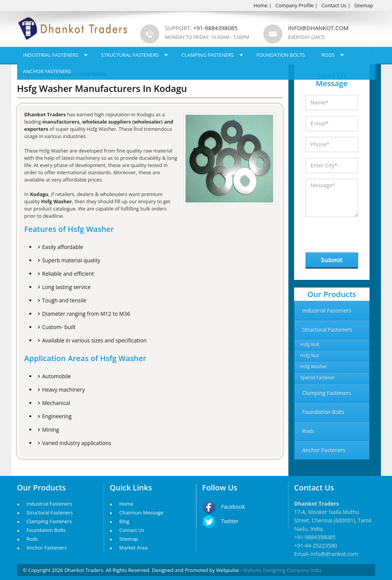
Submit (332, 260)
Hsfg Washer (314, 367)
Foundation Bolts (281, 55)
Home (261, 5)
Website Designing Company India (282, 570)
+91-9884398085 (315, 537)
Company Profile (294, 5)
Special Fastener (318, 378)
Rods (328, 55)
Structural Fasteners (130, 55)
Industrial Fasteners (51, 55)
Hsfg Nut (310, 356)
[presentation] (345, 233)
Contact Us (334, 5)
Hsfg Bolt (310, 345)
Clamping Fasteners (208, 55)
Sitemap (364, 5)
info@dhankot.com (318, 28)
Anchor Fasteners (47, 71)
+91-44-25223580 (316, 545)
